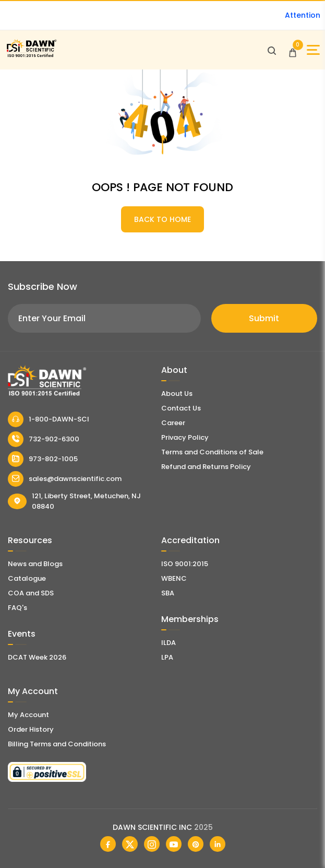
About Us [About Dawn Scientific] (177, 394)
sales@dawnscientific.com (65, 479)
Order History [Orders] (31, 729)
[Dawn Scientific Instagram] (152, 844)
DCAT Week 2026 (37, 657)
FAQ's (17, 608)
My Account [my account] (28, 715)
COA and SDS (31, 593)
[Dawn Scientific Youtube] (174, 844)
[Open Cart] (293, 50)
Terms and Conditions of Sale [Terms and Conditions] (212, 452)
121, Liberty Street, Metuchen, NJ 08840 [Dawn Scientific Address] (74, 501)
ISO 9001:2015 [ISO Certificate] (185, 564)
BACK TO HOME (162, 219)
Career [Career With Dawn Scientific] (173, 423)
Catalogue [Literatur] (27, 578)
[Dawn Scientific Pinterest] (196, 844)
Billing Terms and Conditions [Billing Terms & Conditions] (57, 744)
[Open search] (272, 50)
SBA (168, 593)
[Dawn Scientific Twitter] (130, 844)
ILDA (168, 643)
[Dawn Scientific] (31, 56)
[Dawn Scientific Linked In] (218, 844)
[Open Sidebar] (313, 50)
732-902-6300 (44, 439)
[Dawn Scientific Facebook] (108, 844)
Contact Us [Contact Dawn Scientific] (181, 408)
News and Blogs (35, 564)
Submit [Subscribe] (264, 318)
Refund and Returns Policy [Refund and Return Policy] (206, 467)
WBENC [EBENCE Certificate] (174, 578)
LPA (167, 657)
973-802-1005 (43, 459)
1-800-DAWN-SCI (49, 419)
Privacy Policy (185, 437)
